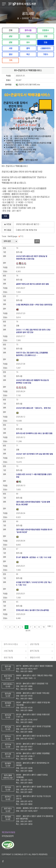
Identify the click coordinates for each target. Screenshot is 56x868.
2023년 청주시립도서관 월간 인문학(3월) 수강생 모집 (29, 224)
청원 (28, 36)
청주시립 (28, 30)
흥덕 (28, 48)
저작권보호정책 (8, 836)
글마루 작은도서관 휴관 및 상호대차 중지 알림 (32, 284)
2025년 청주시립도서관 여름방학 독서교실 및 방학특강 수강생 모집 (32, 382)
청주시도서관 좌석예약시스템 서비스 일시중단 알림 (34, 433)
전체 (10, 30)
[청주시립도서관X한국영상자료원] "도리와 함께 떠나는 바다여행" (33, 503)
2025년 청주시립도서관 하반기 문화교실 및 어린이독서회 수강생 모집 (32, 258)
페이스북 (3, 861)
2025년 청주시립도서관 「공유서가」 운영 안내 (33, 408)
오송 (45, 42)
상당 (10, 36)
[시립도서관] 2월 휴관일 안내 (27, 230)
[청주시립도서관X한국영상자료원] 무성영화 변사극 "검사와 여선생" (34, 531)
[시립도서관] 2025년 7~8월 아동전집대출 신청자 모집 (34, 476)
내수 (28, 42)
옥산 (28, 54)
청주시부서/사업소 (11, 644)
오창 (45, 36)
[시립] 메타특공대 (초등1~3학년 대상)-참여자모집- (34, 305)
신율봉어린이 (45, 48)
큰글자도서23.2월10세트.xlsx (28, 85)
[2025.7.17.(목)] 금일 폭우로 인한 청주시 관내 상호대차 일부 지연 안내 (33, 331)
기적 (10, 60)
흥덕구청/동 (35, 651)
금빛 (10, 42)
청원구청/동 (8, 658)
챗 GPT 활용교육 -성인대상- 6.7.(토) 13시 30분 (34, 557)
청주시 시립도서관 (32, 4)
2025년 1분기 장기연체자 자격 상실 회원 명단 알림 (34, 454)
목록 (5, 216)
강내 (10, 54)
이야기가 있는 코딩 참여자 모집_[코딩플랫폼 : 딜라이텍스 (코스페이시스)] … (32, 354)
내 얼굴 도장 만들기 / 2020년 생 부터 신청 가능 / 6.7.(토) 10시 (34, 584)
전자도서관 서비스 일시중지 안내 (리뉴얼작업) (33, 610)
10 (44, 627)
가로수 (46, 54)
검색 (37, 241)
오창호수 (45, 30)
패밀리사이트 (35, 658)
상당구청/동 (35, 644)
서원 (10, 48)
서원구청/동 (8, 651)
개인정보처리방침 (8, 832)
